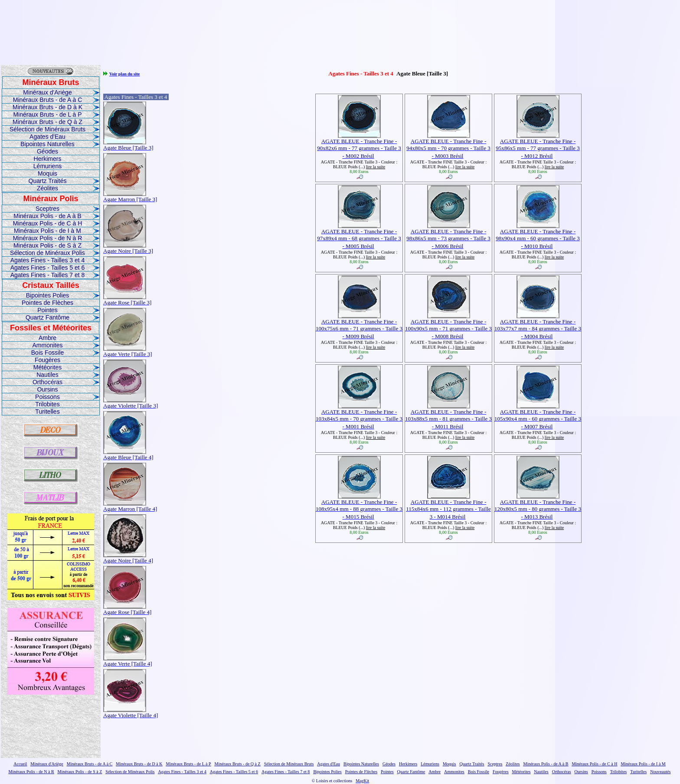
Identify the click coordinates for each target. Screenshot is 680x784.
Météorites (47, 367)
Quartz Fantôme (47, 317)
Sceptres (47, 209)
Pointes (47, 310)
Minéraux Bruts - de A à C (48, 100)
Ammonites (47, 345)
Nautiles (47, 375)
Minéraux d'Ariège (47, 92)
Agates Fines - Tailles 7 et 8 (48, 275)
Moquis (47, 173)
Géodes (47, 151)
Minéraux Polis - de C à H (48, 223)
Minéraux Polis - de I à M (47, 231)
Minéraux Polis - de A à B (47, 216)
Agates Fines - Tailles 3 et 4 (48, 260)
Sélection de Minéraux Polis (47, 253)
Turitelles (47, 412)
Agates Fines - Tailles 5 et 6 (48, 268)
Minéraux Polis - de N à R (48, 238)
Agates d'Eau (47, 137)
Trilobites (47, 404)
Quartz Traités (48, 181)
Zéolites (47, 188)
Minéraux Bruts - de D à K (47, 107)
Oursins (47, 389)
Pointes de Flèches (47, 303)
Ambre (47, 338)
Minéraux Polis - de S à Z (47, 245)
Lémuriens (47, 166)
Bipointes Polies (48, 295)
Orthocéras (47, 382)
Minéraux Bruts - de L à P (47, 114)
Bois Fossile (47, 353)
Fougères (47, 360)
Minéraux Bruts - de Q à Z (47, 122)
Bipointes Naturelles (47, 144)
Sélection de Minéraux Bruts (47, 129)
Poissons (47, 397)
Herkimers (48, 159)
